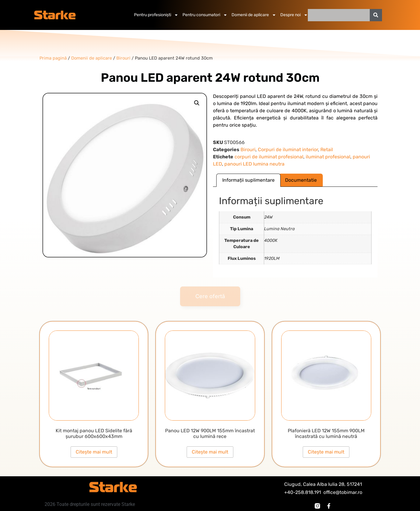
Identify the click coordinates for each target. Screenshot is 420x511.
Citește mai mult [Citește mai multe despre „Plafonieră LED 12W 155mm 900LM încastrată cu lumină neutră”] (326, 452)
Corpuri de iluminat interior (288, 150)
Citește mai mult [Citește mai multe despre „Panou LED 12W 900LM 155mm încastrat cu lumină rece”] (210, 452)
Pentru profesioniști (156, 15)
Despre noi (294, 15)
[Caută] (376, 15)
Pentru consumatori (205, 15)
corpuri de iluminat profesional (269, 157)
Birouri (248, 150)
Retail (327, 150)
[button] (197, 103)
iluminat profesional (328, 157)
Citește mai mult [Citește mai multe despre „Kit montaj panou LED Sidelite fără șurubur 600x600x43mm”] (94, 452)
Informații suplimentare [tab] (248, 180)
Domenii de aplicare (254, 15)
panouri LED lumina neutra (254, 164)
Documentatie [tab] (301, 180)
